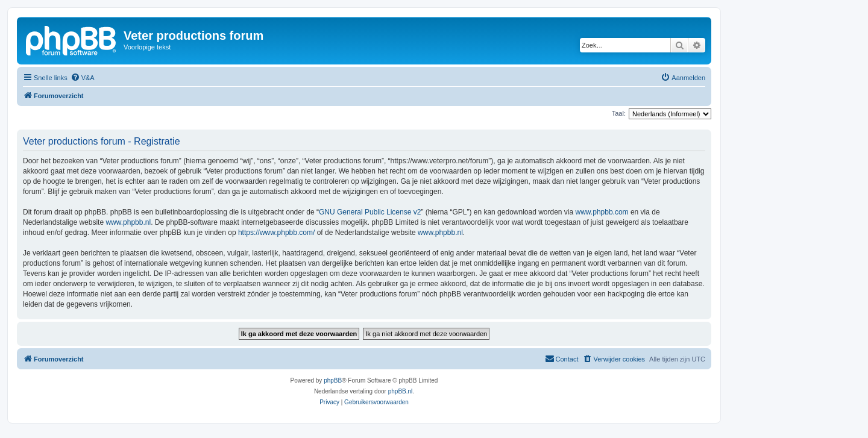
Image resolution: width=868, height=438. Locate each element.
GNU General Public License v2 (370, 212)
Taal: (619, 113)
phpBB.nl (401, 391)
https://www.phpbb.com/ (276, 233)
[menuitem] (83, 78)
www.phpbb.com (602, 212)
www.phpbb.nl (128, 222)
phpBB (333, 380)
